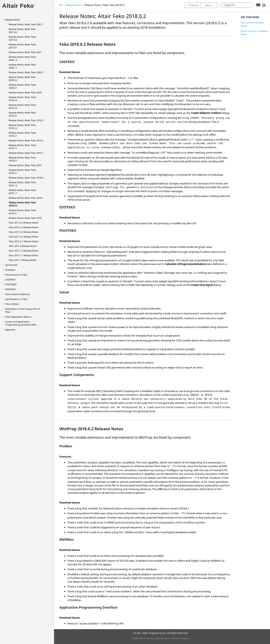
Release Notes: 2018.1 (26, 198)
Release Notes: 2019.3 (26, 120)
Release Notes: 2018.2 (26, 178)
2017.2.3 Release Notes (23, 232)
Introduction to (16, 275)
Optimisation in (16, 299)
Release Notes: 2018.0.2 (105, 5)
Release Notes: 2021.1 (26, 24)
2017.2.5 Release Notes (23, 223)
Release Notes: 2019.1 (26, 153)
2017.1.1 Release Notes (23, 255)
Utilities (12, 304)
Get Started (11, 265)
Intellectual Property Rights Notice (150, 638)
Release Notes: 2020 (25, 92)
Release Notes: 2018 (25, 218)
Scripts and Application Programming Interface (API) (21, 323)
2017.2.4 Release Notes (23, 227)
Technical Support (180, 638)
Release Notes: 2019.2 (26, 140)
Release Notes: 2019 (25, 165)
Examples (10, 270)
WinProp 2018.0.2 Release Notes (254, 33)
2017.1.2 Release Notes (23, 251)
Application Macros (18, 317)
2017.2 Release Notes (23, 246)
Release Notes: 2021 (25, 52)
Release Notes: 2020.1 (26, 72)
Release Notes (13, 20)
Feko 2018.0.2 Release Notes (252, 24)
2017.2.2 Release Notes (23, 237)
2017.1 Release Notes (23, 260)
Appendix (10, 330)
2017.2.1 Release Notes (23, 241)
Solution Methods (18, 294)
